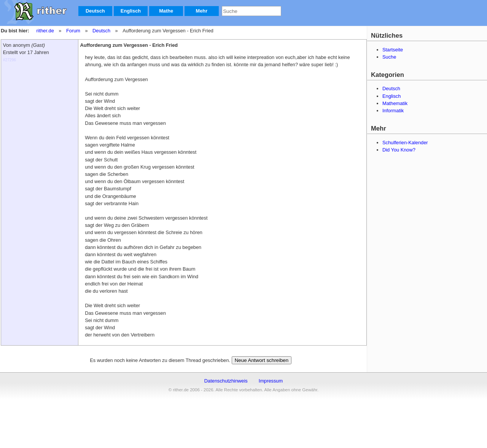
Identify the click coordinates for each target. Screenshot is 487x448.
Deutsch (95, 11)
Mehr (202, 11)
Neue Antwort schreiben (262, 360)
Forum (73, 31)
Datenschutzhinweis (226, 381)
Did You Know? (399, 150)
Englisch (131, 11)
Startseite (393, 50)
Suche (389, 57)
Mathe (166, 11)
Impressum (271, 381)
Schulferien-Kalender (405, 143)
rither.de (45, 31)
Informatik (393, 111)
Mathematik (395, 103)
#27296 (10, 60)
